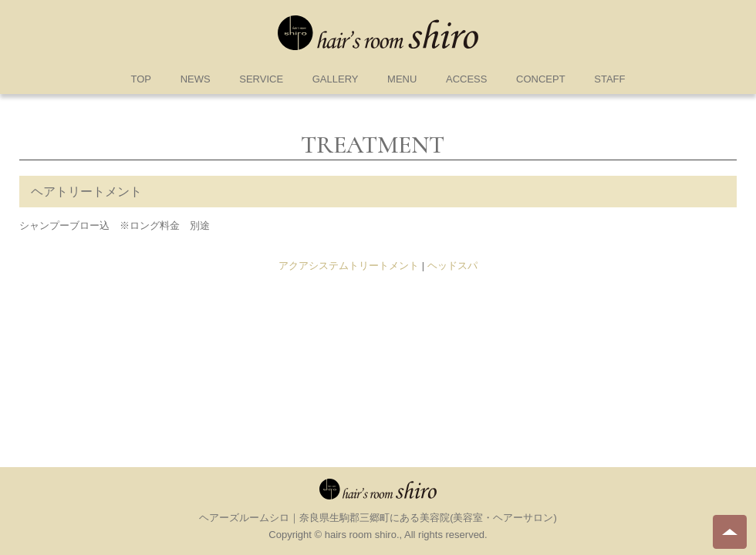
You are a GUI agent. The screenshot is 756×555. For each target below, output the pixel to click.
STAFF (609, 79)
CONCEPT (541, 79)
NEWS (196, 79)
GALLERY (336, 79)
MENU (402, 79)
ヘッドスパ (452, 266)
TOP (142, 79)
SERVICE (261, 79)
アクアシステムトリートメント (349, 266)
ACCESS (466, 79)
